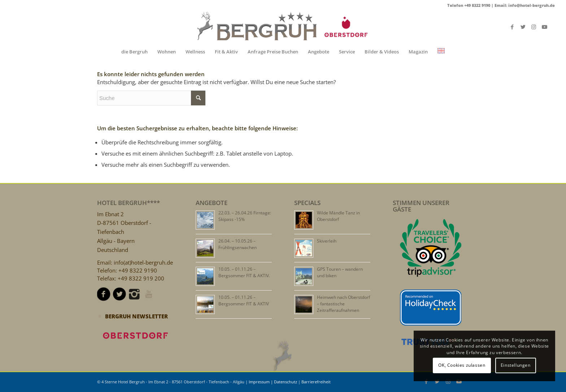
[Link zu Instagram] (534, 27)
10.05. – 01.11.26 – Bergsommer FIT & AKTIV (244, 300)
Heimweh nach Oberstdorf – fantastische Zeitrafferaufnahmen (343, 304)
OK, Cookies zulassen (462, 365)
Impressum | (261, 382)
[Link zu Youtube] (545, 27)
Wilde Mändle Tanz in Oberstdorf (338, 216)
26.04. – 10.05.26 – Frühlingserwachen (238, 244)
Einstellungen (516, 365)
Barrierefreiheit (316, 382)
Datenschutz (286, 382)
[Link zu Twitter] (523, 27)
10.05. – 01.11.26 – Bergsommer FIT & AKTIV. (244, 272)
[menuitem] (134, 52)
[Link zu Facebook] (512, 27)
